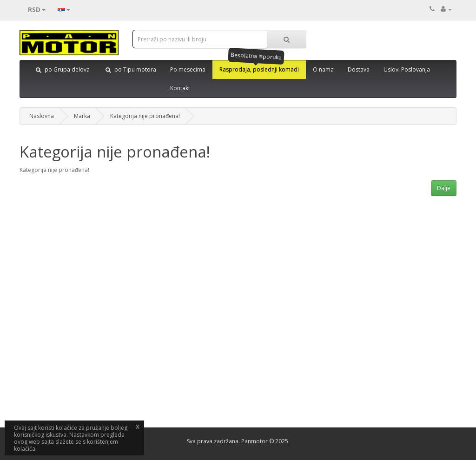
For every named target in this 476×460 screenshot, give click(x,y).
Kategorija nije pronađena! (145, 116)
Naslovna (42, 116)
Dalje (444, 188)
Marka (82, 116)
